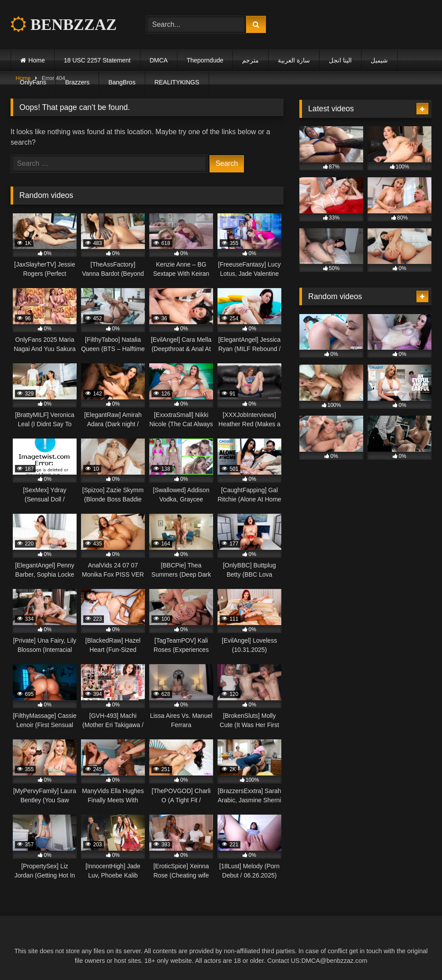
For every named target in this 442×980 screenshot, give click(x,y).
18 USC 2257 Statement (97, 60)
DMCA (159, 60)
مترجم (250, 60)
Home (37, 60)
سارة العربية (294, 60)
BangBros (122, 82)
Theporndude (205, 60)
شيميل (379, 60)
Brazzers (77, 82)
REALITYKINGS (177, 82)
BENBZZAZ (64, 25)
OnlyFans (33, 82)
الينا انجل (340, 60)
